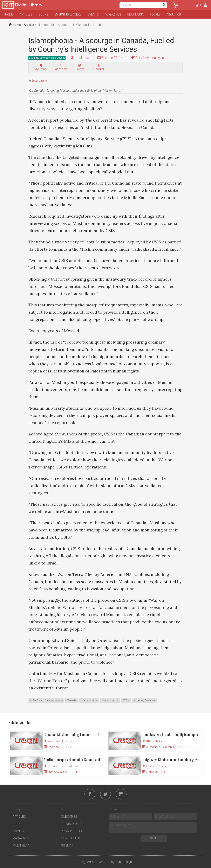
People (155, 14)
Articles (26, 14)
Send (154, 838)
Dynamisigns (124, 862)
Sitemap (67, 845)
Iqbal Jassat (84, 58)
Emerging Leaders (68, 14)
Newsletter (70, 838)
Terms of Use (72, 824)
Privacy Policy (72, 831)
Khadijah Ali (154, 741)
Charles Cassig (157, 766)
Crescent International (63, 766)
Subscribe (69, 817)
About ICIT (174, 14)
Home (9, 14)
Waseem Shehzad (60, 741)
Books (43, 14)
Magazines (113, 14)
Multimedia (135, 14)
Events (93, 14)
